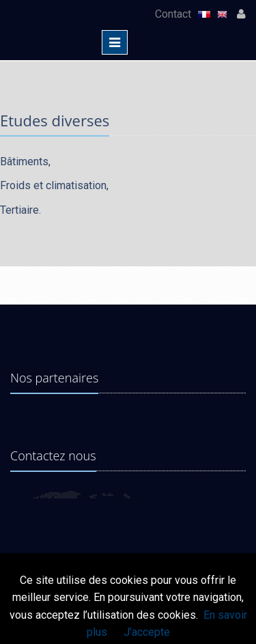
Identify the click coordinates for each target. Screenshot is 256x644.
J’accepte (147, 632)
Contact (174, 14)
